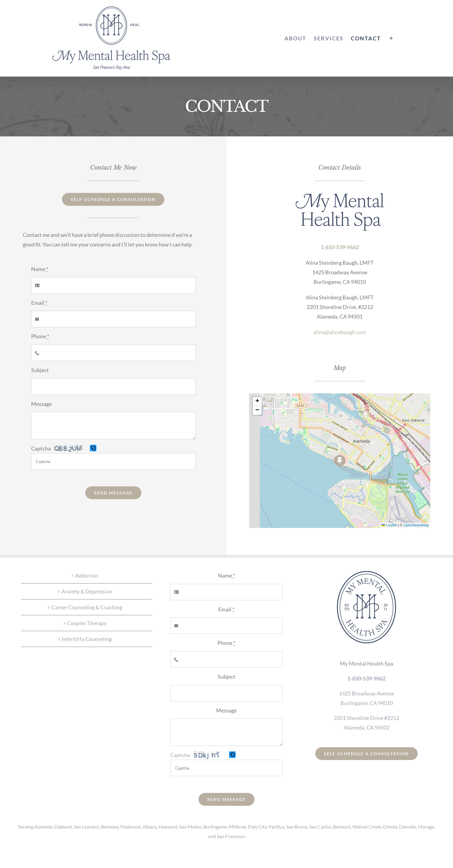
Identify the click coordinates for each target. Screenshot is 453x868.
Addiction (87, 575)
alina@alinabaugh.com (340, 332)
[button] (94, 448)
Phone (40, 336)
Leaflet (389, 525)
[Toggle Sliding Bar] (391, 38)
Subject (40, 370)
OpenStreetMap (416, 525)
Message (41, 404)
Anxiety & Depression (87, 591)
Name (40, 269)
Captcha (41, 448)
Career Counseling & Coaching (87, 607)
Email (39, 303)
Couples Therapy (87, 623)
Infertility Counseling (87, 639)
